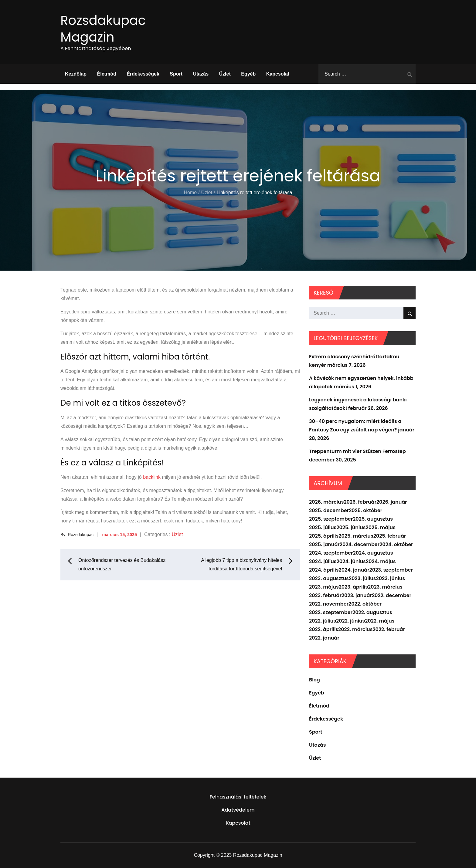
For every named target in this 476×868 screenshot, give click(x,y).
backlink (152, 477)
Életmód (107, 74)
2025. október (365, 510)
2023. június (391, 578)
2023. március (385, 587)
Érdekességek (143, 74)
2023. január (357, 595)
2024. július (323, 561)
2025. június (351, 527)
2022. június (350, 621)
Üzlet (225, 74)
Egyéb (248, 74)
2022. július (323, 621)
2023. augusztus (329, 578)
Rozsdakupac (81, 535)
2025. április (324, 536)
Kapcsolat (278, 74)
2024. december (360, 544)
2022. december (392, 595)
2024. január (354, 570)
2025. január (324, 544)
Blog (314, 680)
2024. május (381, 561)
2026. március (326, 502)
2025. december (329, 510)
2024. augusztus (373, 553)
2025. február (390, 536)
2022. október (365, 604)
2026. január (392, 502)
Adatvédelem (238, 810)
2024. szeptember (331, 553)
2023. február (325, 595)
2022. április (324, 629)
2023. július (362, 578)
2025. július (323, 527)
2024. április (324, 570)
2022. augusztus (372, 612)
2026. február (360, 502)
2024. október (396, 544)
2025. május (381, 527)
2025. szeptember (331, 519)
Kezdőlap (76, 74)
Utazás (201, 74)
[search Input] (367, 74)
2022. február (389, 629)
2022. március (355, 629)
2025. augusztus (373, 519)
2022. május (380, 621)
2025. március (356, 536)
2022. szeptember (331, 612)
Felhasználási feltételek (238, 797)
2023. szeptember (391, 570)
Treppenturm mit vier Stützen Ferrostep (357, 451)
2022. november (329, 604)
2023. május (324, 587)
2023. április (353, 587)
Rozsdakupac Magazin (103, 29)
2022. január (324, 638)
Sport (176, 74)
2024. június (351, 561)
